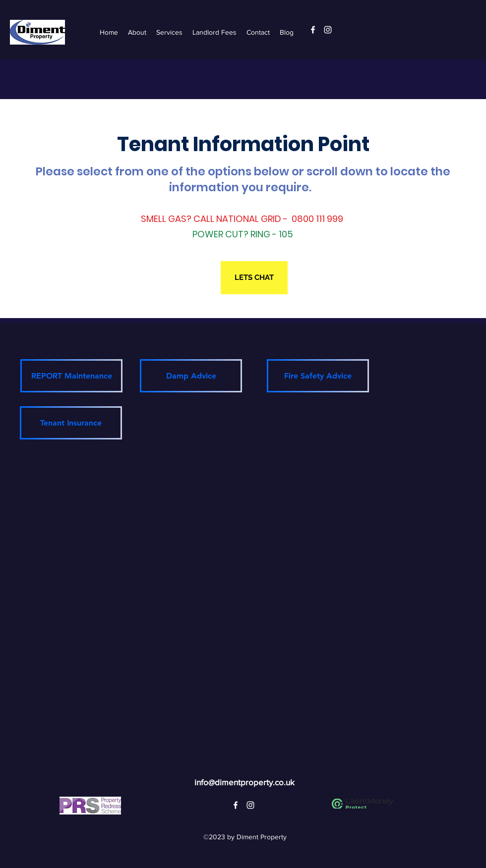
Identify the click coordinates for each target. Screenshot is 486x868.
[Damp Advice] (191, 376)
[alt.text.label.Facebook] (313, 30)
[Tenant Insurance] (71, 423)
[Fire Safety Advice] (318, 376)
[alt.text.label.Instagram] (328, 30)
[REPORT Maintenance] (71, 376)
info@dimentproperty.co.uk (244, 782)
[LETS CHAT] (254, 278)
